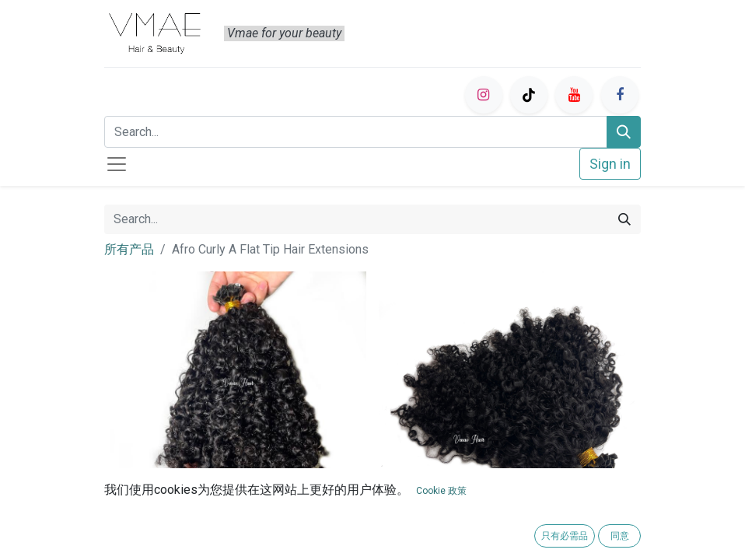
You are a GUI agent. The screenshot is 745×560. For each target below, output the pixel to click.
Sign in (610, 164)
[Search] (624, 132)
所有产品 (129, 249)
